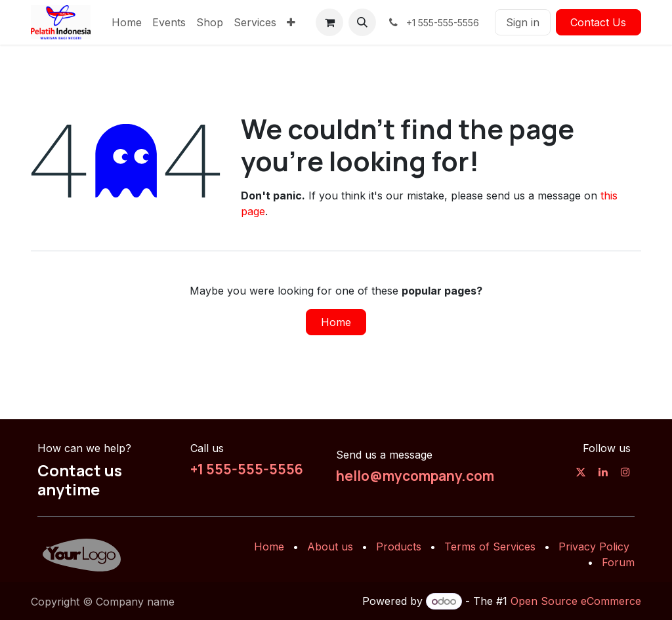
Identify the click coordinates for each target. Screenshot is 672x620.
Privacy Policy (594, 547)
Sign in (523, 22)
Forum (618, 562)
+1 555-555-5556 (247, 469)
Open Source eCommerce (576, 601)
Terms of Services (490, 547)
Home (336, 322)
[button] (362, 22)
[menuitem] (127, 22)
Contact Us (598, 22)
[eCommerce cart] (329, 22)
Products (399, 547)
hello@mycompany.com (415, 476)
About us (330, 547)
